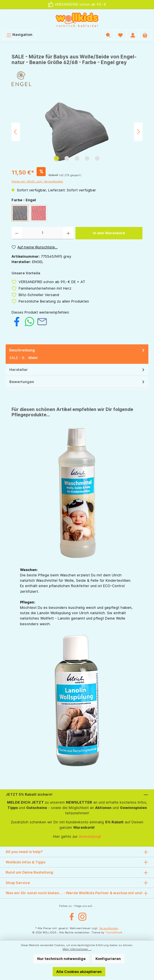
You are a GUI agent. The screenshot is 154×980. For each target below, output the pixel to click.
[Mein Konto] (133, 35)
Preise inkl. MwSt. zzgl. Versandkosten (37, 181)
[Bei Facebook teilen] (17, 321)
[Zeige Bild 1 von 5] (57, 158)
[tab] (77, 354)
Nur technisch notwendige (61, 959)
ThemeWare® (114, 932)
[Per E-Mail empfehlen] (42, 321)
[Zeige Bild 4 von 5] (87, 158)
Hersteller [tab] (77, 370)
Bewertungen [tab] (77, 382)
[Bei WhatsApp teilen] (29, 321)
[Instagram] (82, 917)
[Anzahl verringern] (17, 233)
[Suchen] (108, 35)
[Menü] (19, 35)
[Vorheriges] (16, 132)
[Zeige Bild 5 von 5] (97, 158)
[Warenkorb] (145, 35)
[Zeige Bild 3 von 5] (77, 158)
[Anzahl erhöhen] (68, 233)
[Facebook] (72, 917)
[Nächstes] (138, 132)
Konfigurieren (108, 959)
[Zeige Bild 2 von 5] (67, 158)
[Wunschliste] (120, 35)
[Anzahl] (43, 233)
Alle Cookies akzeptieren (79, 972)
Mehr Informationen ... (77, 949)
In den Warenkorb (109, 233)
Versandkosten (109, 928)
